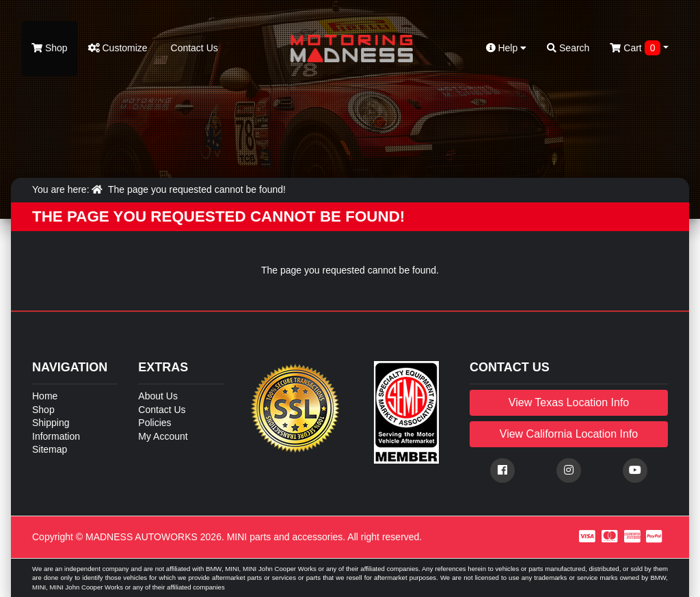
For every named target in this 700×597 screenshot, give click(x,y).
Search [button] (568, 48)
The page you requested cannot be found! (197, 189)
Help (507, 48)
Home (45, 396)
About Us (158, 396)
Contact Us (193, 48)
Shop (50, 48)
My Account (163, 436)
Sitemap (50, 449)
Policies (154, 423)
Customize (118, 48)
